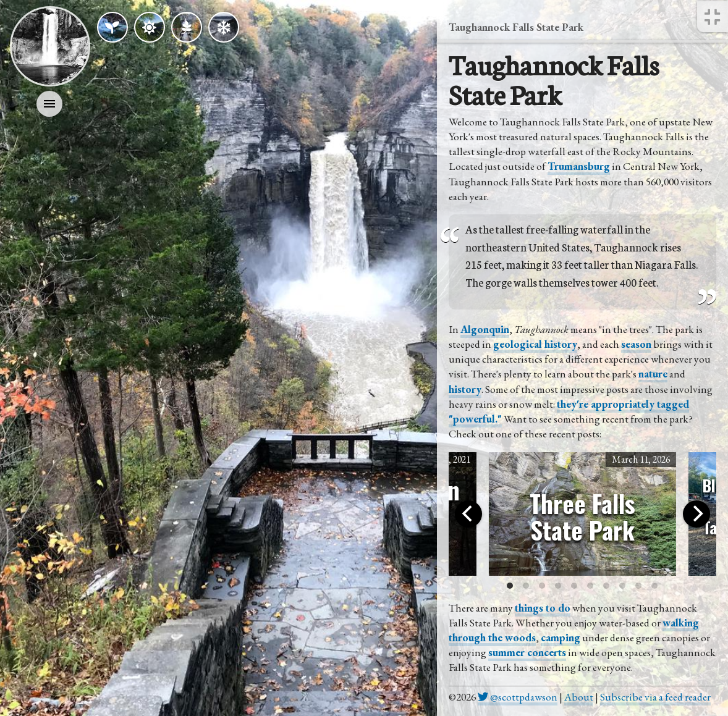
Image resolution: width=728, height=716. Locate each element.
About (579, 697)
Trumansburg (579, 166)
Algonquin (485, 329)
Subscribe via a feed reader (655, 697)
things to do (543, 608)
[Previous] (468, 514)
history (465, 389)
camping (561, 638)
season (636, 344)
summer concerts (527, 652)
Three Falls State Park (582, 516)
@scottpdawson (518, 697)
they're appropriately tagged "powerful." (569, 411)
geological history (535, 344)
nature (653, 374)
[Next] (696, 514)
